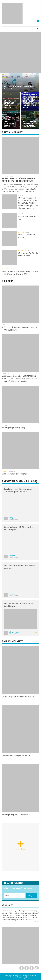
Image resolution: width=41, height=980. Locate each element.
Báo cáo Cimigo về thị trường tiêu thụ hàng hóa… (18, 697)
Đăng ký (31, 896)
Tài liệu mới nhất (12, 641)
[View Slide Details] (20, 53)
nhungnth (12, 517)
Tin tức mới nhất (12, 132)
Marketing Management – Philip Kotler (15, 815)
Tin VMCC (21, 232)
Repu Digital (23, 978)
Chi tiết (37, 922)
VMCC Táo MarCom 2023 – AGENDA (15, 474)
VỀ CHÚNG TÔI (8, 905)
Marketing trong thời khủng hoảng (13, 428)
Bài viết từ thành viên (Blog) (20, 481)
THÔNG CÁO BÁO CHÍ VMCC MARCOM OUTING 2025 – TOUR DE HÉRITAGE (19, 180)
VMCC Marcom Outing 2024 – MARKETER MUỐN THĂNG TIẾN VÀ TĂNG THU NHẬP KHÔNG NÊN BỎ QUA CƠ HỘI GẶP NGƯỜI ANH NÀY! (28, 203)
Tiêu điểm (8, 281)
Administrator (14, 632)
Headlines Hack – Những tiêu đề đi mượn (16, 756)
